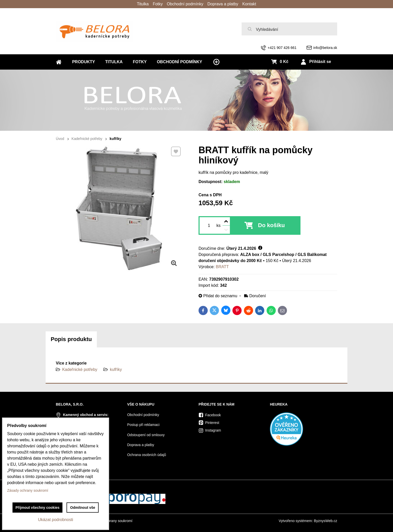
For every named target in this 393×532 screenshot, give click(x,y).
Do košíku (271, 225)
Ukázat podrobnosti (56, 520)
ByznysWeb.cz (325, 521)
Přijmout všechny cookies (38, 508)
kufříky (116, 369)
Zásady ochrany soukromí (112, 521)
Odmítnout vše (83, 508)
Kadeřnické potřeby (80, 369)
